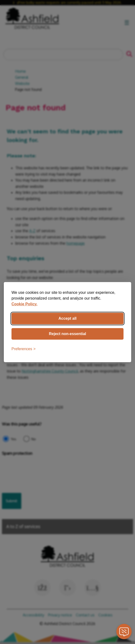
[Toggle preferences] (24, 349)
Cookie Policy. (24, 304)
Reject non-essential (67, 334)
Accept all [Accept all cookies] (67, 318)
